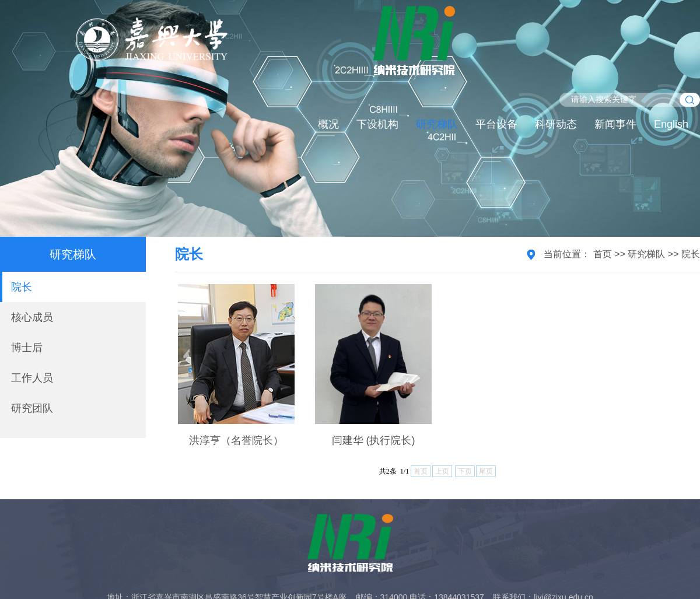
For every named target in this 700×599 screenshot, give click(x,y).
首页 (603, 254)
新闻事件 (615, 124)
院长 (22, 287)
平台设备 (496, 124)
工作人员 (32, 378)
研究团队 (32, 408)
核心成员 (32, 317)
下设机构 (377, 124)
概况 (328, 124)
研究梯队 (437, 124)
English (671, 124)
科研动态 (556, 124)
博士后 (27, 348)
